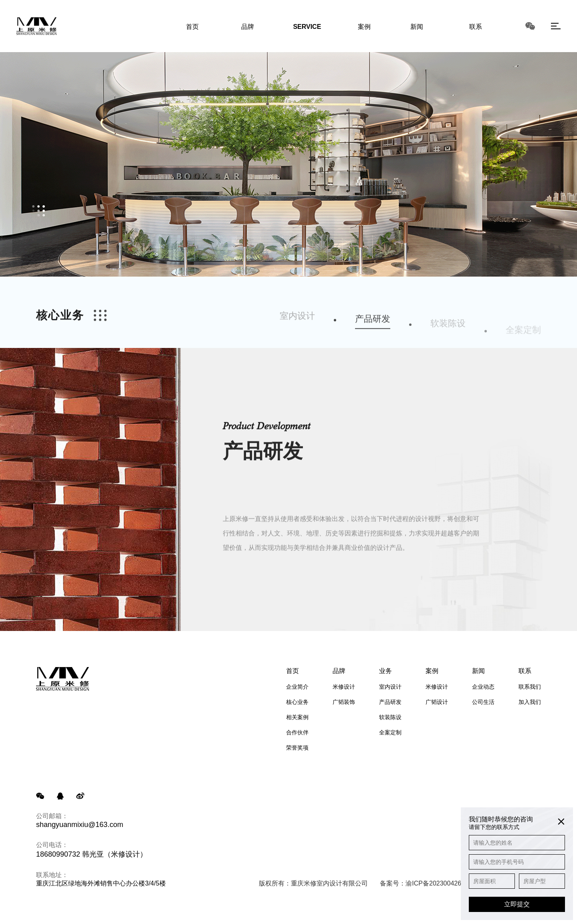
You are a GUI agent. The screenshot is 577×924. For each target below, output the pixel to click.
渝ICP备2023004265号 (438, 883)
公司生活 (483, 702)
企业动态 (483, 687)
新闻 (478, 671)
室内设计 (297, 333)
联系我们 (530, 687)
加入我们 (530, 702)
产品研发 (373, 341)
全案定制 (390, 732)
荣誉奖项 (297, 748)
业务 (385, 671)
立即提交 (517, 904)
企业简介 (297, 687)
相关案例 (297, 717)
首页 (293, 671)
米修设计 (344, 687)
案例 (432, 671)
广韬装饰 (344, 702)
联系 (525, 671)
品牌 (339, 671)
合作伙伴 (297, 732)
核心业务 (297, 702)
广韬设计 (437, 702)
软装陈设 (390, 717)
